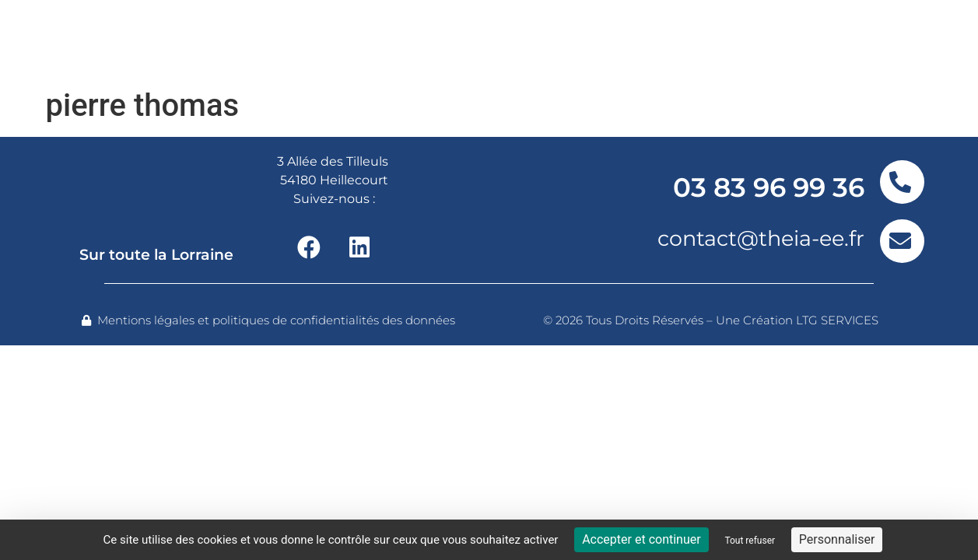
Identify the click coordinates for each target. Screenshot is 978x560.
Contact (845, 40)
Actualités (736, 40)
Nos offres (295, 40)
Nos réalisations (594, 40)
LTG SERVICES (837, 320)
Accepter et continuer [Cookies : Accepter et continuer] (641, 539)
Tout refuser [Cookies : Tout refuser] (750, 541)
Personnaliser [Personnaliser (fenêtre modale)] (837, 539)
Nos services (432, 40)
